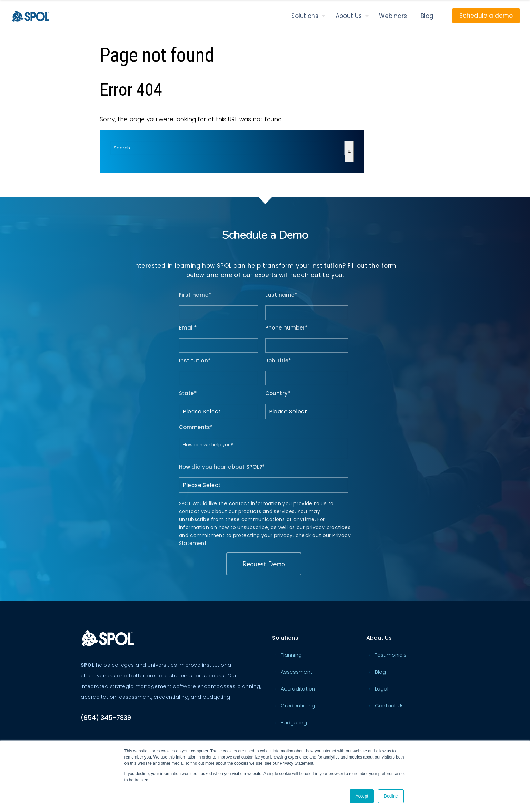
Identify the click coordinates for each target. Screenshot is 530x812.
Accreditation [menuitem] (294, 689)
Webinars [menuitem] (393, 16)
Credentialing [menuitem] (294, 706)
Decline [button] (391, 796)
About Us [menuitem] (349, 16)
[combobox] (227, 148)
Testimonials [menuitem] (386, 655)
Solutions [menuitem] (305, 16)
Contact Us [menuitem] (385, 706)
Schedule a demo (486, 16)
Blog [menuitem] (427, 16)
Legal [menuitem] (377, 689)
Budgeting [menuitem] (289, 722)
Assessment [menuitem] (292, 672)
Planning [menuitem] (287, 655)
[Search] (349, 151)
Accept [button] (362, 796)
